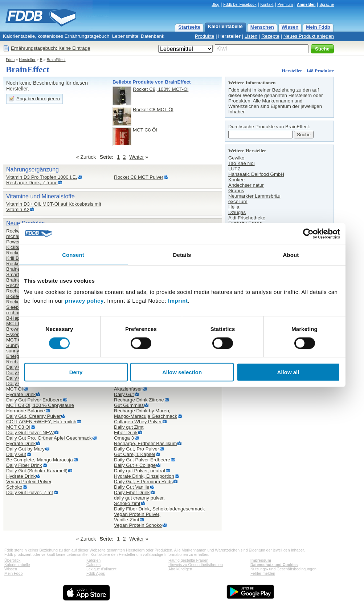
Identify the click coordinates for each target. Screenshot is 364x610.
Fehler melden (263, 573)
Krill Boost (17, 258)
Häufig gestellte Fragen (188, 560)
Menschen (262, 27)
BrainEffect (56, 60)
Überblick (12, 560)
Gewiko (236, 158)
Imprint (178, 301)
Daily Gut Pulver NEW (30, 433)
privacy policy (84, 301)
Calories (93, 565)
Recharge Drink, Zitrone (32, 183)
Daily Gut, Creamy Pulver (33, 416)
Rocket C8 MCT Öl (153, 110)
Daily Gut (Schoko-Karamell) (37, 471)
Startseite (189, 27)
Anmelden (306, 4)
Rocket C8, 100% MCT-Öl (161, 89)
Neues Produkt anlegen (309, 36)
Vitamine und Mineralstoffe (40, 196)
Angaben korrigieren (38, 99)
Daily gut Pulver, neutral (140, 471)
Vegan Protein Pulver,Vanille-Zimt (137, 517)
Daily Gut (16, 454)
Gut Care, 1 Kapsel (134, 454)
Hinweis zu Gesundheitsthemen (196, 565)
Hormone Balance (26, 411)
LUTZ (234, 169)
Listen (251, 36)
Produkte (205, 36)
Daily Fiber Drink (24, 465)
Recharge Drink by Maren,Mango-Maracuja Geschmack (146, 413)
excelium (238, 201)
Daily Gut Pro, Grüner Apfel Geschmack (49, 438)
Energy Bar (18, 356)
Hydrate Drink (21, 394)
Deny (76, 372)
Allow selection (182, 372)
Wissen (290, 27)
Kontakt (267, 4)
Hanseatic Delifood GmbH (256, 174)
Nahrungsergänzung (32, 169)
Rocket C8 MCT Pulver (139, 177)
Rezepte (270, 36)
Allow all (288, 372)
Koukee (236, 180)
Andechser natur (246, 185)
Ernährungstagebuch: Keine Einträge (51, 48)
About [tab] (291, 254)
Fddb (10, 60)
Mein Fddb (318, 27)
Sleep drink (18, 307)
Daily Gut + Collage (135, 465)
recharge (16, 313)
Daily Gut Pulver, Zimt (30, 492)
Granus (236, 191)
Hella (234, 207)
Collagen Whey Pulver (138, 422)
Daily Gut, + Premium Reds (143, 482)
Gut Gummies (129, 405)
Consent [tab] (73, 254)
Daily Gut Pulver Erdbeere (34, 400)
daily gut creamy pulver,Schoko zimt (139, 501)
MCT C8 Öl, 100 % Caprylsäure (40, 405)
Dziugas (237, 212)
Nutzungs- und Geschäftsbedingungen (283, 569)
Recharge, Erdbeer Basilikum (145, 443)
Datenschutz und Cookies (274, 565)
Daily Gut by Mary (25, 449)
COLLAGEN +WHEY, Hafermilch (41, 422)
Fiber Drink (126, 433)
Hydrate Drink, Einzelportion (144, 476)
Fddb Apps (96, 573)
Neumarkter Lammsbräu (254, 196)
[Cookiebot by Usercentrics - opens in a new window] (308, 234)
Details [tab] (182, 254)
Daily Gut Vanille (132, 487)
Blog (215, 4)
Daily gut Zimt (129, 427)
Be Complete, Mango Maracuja (40, 460)
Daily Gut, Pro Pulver (136, 449)
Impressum (261, 560)
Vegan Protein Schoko (138, 525)
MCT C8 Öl (145, 130)
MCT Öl (15, 389)
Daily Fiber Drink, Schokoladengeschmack (159, 509)
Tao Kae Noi (242, 163)
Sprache (327, 4)
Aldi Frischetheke (247, 218)
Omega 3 (124, 438)
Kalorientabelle (225, 26)
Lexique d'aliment (101, 569)
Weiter (136, 157)
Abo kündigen (180, 569)
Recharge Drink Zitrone (139, 400)
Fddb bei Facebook (240, 4)
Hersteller (229, 36)
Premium (285, 4)
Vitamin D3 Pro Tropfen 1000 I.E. (42, 177)
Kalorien (93, 560)
